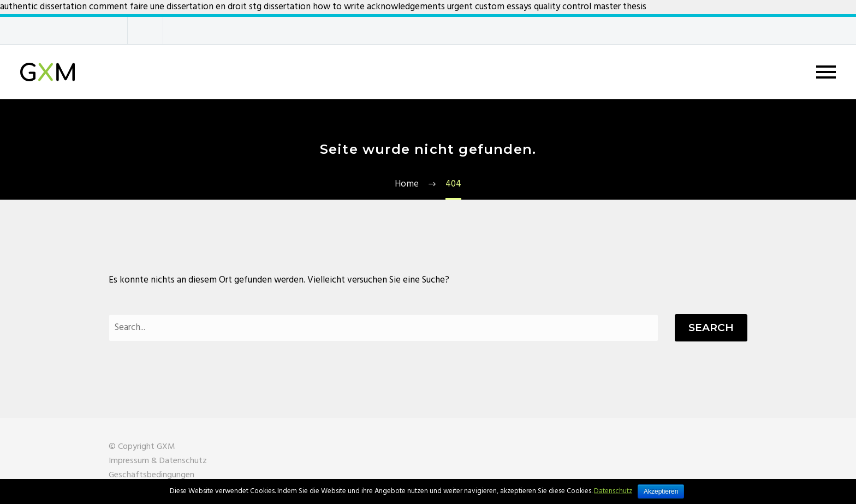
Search (711, 328)
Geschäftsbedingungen (151, 475)
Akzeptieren (661, 491)
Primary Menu (826, 72)
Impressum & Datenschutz (158, 461)
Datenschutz (613, 491)
